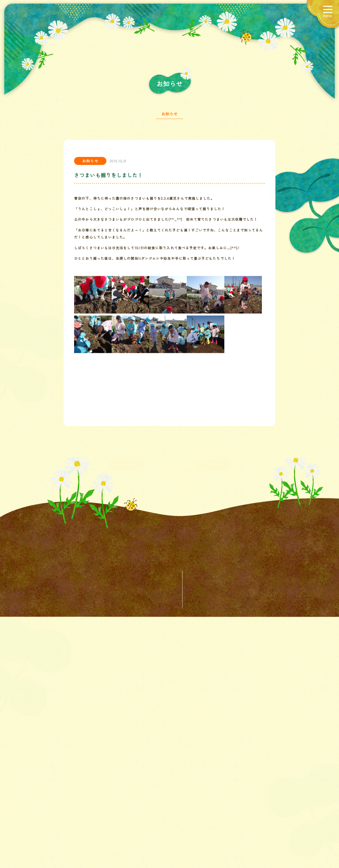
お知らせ (170, 117)
